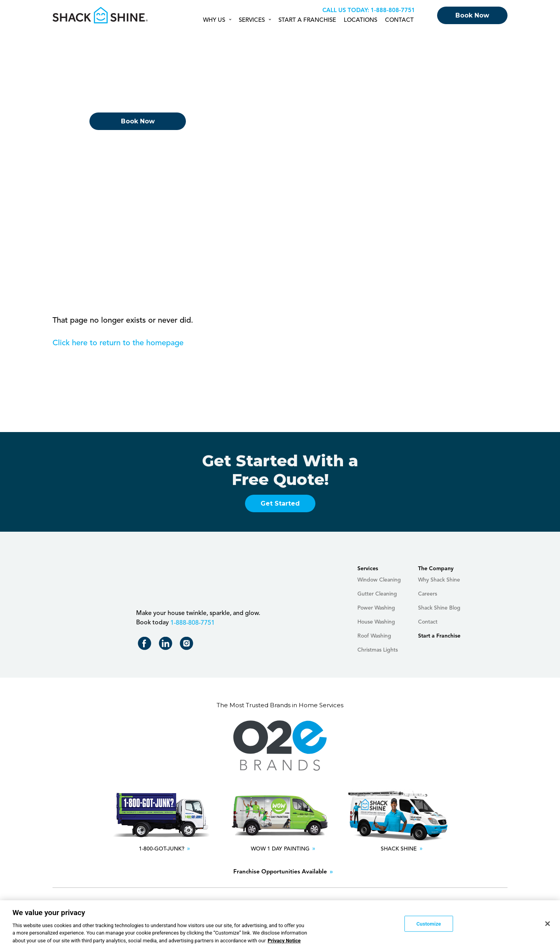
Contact (399, 20)
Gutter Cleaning (377, 594)
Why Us (214, 20)
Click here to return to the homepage (118, 343)
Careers (428, 594)
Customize (429, 926)
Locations (360, 20)
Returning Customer (138, 145)
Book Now (472, 15)
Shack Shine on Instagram (188, 645)
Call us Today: (346, 11)
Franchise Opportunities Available (280, 872)
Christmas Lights (378, 650)
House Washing (376, 622)
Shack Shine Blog (439, 608)
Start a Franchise (307, 20)
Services (252, 20)
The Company (436, 569)
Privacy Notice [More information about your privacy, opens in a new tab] (284, 943)
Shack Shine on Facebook (146, 645)
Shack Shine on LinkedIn (167, 645)
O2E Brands (280, 746)
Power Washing (376, 608)
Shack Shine (101, 15)
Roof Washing (374, 636)
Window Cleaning (379, 580)
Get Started (280, 503)
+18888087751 (392, 11)
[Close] (548, 926)
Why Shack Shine (439, 580)
